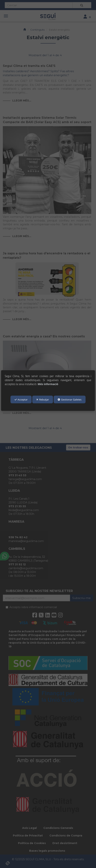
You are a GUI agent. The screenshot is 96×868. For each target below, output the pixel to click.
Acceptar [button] (21, 400)
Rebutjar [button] (43, 400)
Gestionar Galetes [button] (69, 400)
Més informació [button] (48, 384)
